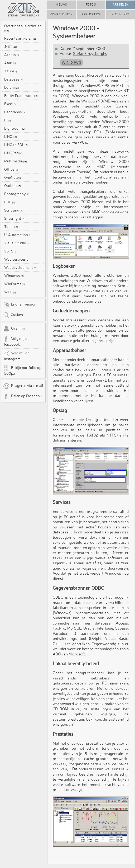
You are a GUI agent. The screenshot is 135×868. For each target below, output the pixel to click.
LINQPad (13, 153)
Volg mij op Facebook (16, 341)
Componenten (61, 14)
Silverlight (14, 218)
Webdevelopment (20, 268)
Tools (11, 227)
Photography (17, 194)
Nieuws (61, 5)
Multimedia (16, 161)
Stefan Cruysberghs (90, 53)
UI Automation (18, 235)
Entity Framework (21, 96)
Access (12, 55)
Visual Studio (17, 243)
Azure (11, 71)
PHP (10, 202)
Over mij (14, 329)
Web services (17, 259)
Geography (15, 112)
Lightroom (15, 128)
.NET (11, 46)
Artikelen (120, 5)
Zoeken (13, 315)
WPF (10, 292)
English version (20, 305)
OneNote (13, 177)
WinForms (15, 284)
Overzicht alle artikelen (23, 28)
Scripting (13, 210)
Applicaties (91, 14)
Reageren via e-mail (23, 386)
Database (13, 79)
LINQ (11, 137)
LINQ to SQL (16, 145)
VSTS (10, 251)
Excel (10, 104)
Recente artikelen (21, 38)
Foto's (91, 5)
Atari (10, 63)
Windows (14, 276)
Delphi (12, 87)
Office (11, 169)
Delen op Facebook (22, 396)
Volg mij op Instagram (16, 356)
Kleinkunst (120, 14)
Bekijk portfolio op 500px (22, 370)
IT (8, 120)
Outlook (13, 186)
